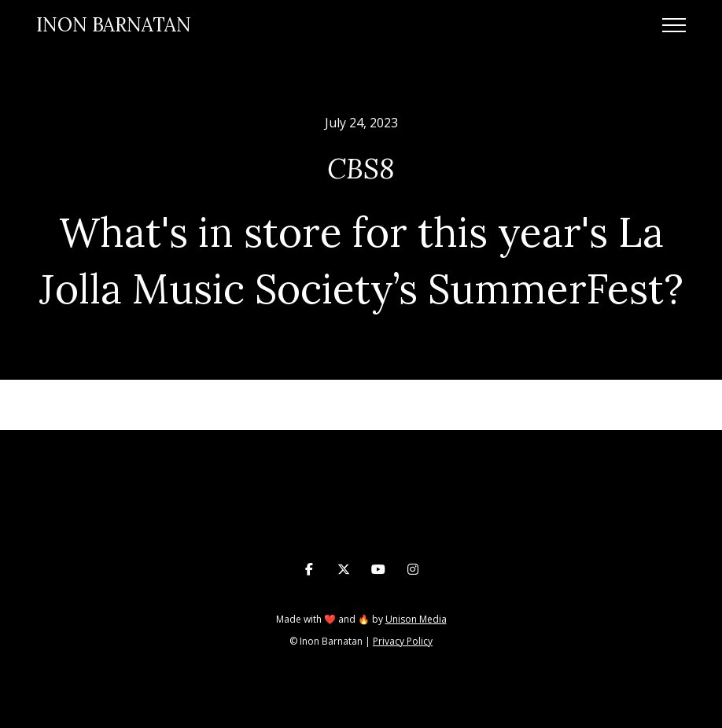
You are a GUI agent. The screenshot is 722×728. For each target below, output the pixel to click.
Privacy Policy (403, 641)
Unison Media (416, 619)
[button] (674, 25)
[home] (114, 26)
